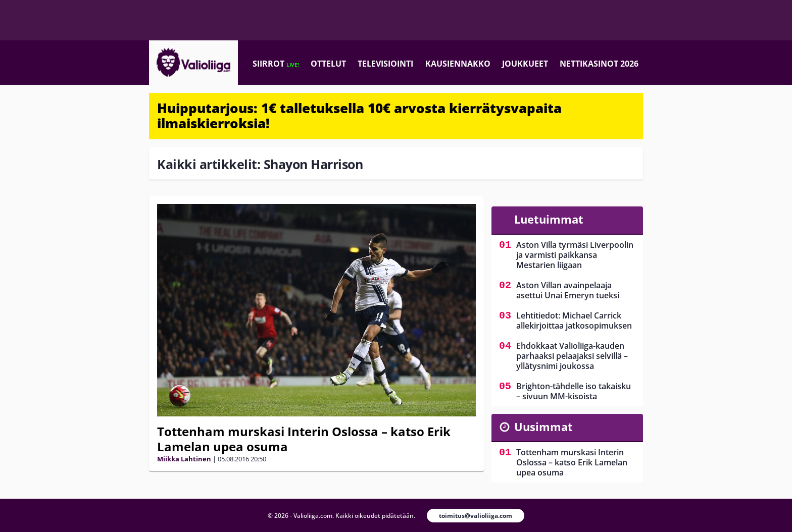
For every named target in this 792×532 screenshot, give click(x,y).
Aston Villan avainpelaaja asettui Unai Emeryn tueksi (568, 290)
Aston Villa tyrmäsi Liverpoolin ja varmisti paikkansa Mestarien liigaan (575, 255)
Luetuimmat (549, 219)
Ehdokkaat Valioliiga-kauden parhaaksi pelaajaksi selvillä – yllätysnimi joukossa (572, 356)
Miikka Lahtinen (184, 459)
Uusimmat (543, 427)
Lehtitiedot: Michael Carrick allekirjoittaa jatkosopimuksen (574, 321)
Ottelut (328, 64)
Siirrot (276, 64)
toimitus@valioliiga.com (476, 516)
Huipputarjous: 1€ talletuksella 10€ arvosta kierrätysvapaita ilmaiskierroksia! (359, 116)
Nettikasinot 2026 (599, 64)
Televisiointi (385, 64)
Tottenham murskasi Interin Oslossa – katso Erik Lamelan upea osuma (304, 439)
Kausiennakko (458, 64)
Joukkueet (525, 64)
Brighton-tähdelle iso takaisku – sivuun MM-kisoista (574, 391)
